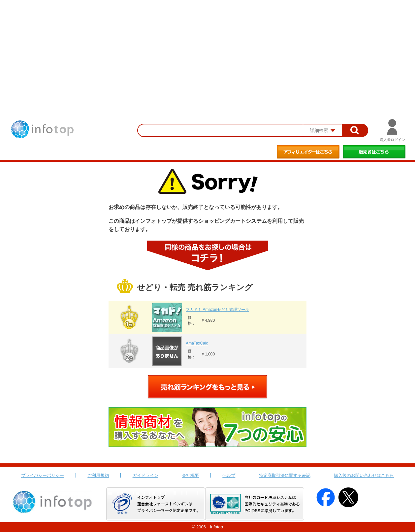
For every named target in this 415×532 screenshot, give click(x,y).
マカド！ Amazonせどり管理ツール (217, 310)
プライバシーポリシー (43, 475)
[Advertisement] (207, 50)
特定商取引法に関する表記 (285, 475)
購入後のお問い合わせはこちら (364, 475)
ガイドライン (145, 475)
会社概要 (190, 475)
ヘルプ (229, 475)
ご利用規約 (98, 475)
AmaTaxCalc (197, 343)
